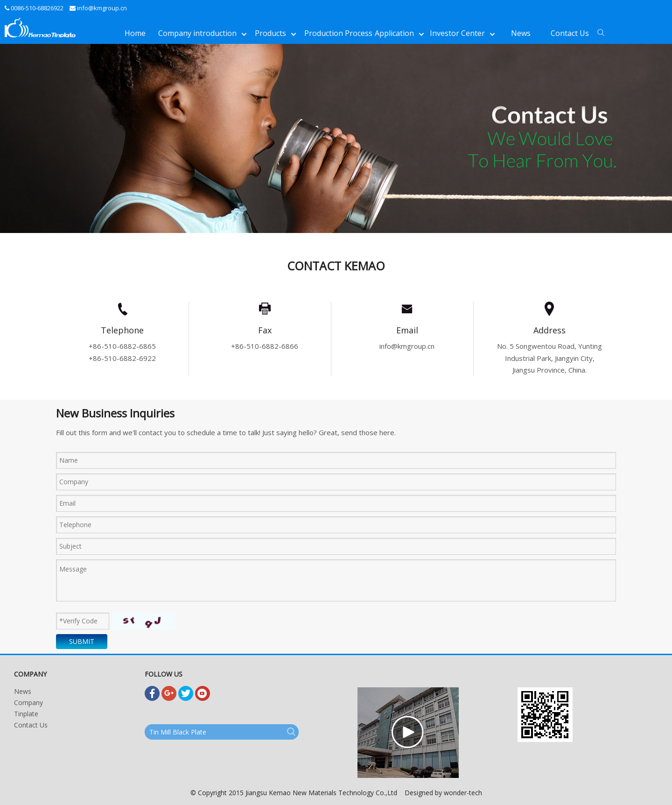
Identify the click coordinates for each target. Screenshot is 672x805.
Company (28, 703)
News (23, 691)
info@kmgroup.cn (102, 8)
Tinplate (26, 714)
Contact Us (31, 725)
